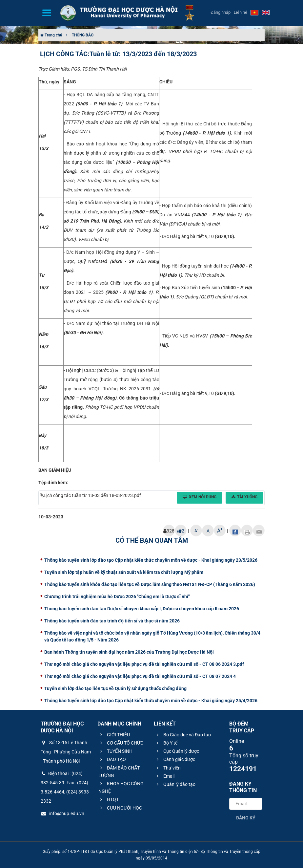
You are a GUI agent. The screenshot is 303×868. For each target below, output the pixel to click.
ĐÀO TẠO (112, 759)
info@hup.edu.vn (62, 814)
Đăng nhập (221, 12)
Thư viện (168, 768)
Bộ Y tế (166, 743)
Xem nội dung (200, 497)
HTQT (109, 799)
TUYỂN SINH (115, 751)
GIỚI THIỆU (114, 735)
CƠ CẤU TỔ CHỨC (121, 743)
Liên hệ (241, 12)
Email (165, 776)
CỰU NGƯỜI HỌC (120, 808)
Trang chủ (51, 35)
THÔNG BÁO (83, 35)
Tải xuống (244, 497)
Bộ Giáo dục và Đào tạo (183, 735)
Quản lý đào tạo (175, 784)
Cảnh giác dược (175, 759)
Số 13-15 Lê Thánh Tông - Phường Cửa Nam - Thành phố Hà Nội (66, 752)
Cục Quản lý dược (177, 751)
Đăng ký (246, 818)
